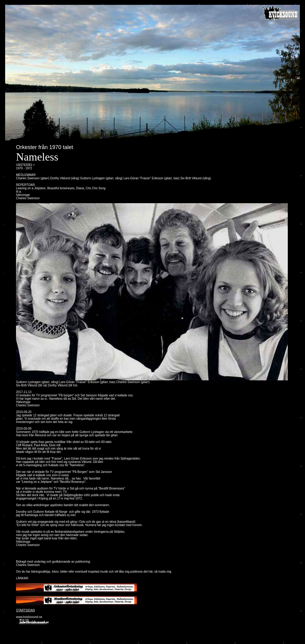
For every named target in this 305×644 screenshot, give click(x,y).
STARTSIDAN (25, 610)
